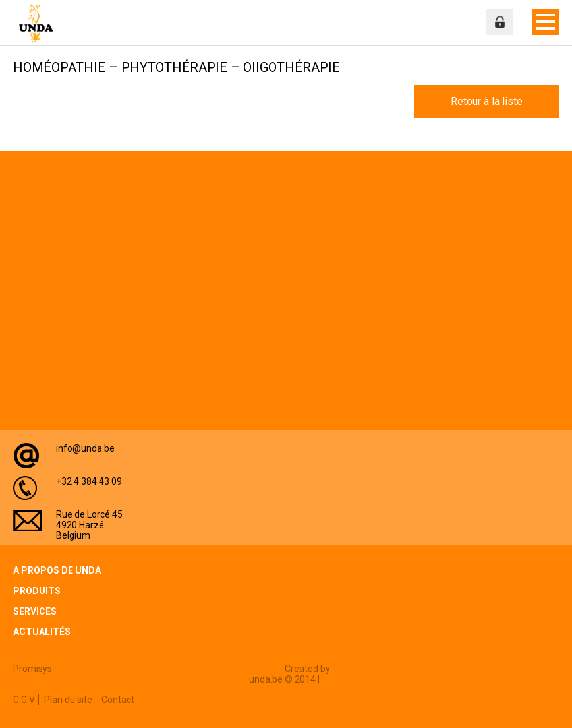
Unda (40, 23)
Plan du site (68, 700)
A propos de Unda (57, 570)
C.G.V (24, 700)
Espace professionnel (500, 22)
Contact (118, 700)
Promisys (33, 669)
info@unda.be (85, 448)
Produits (37, 591)
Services (35, 611)
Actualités (42, 632)
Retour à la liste (487, 101)
